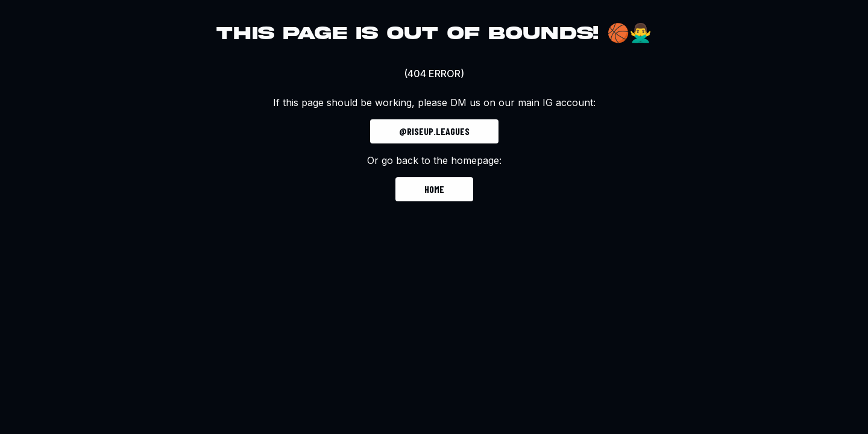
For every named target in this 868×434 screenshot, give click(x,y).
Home (434, 189)
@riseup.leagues (434, 131)
